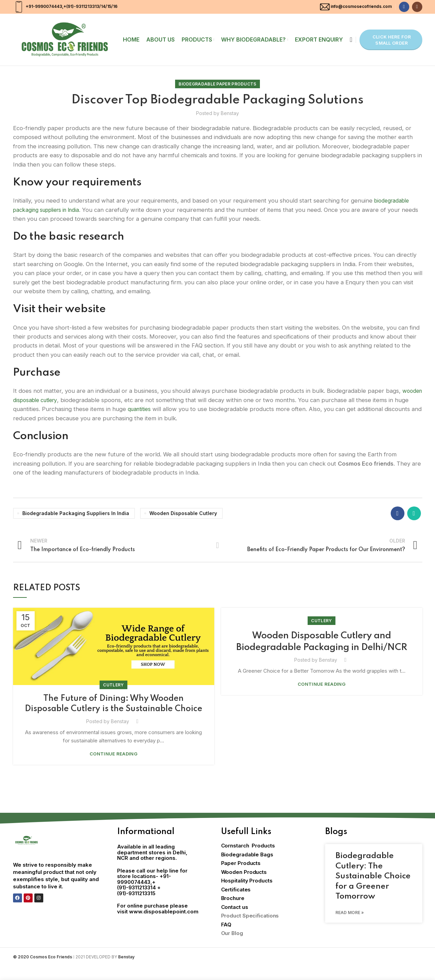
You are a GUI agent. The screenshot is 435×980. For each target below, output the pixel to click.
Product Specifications (250, 929)
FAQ (226, 938)
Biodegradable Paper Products (217, 84)
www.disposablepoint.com (164, 925)
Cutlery (113, 685)
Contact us (235, 921)
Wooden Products (244, 886)
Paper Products (241, 877)
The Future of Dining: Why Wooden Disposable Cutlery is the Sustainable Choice (114, 711)
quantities (178, 409)
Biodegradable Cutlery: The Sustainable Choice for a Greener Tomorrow (373, 890)
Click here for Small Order (392, 40)
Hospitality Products (247, 894)
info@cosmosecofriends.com (361, 6)
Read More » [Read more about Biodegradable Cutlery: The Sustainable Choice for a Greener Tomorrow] (350, 926)
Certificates (236, 903)
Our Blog (232, 947)
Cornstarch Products (248, 859)
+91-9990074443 (43, 6)
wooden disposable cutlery (66, 400)
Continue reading (113, 768)
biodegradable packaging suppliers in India (76, 513)
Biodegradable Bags (247, 868)
